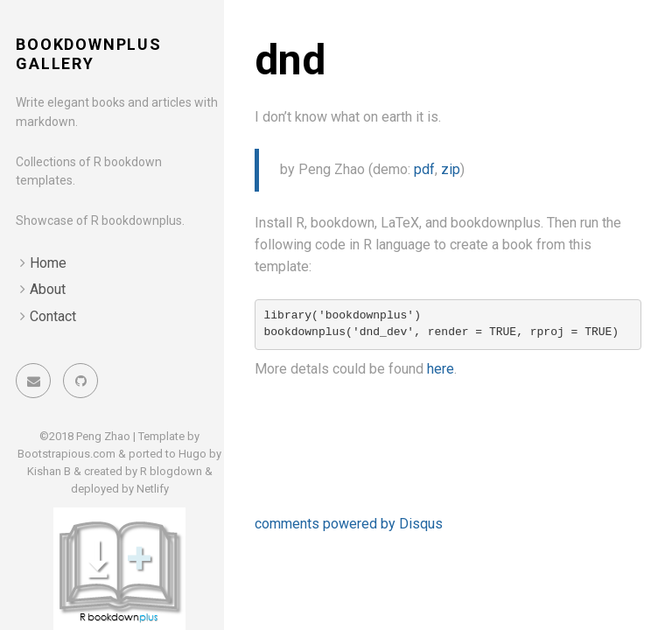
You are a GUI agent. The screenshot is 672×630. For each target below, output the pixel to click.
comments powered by (349, 524)
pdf (424, 169)
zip (451, 169)
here (441, 369)
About (48, 289)
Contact (53, 316)
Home (48, 263)
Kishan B (49, 471)
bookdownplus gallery (89, 54)
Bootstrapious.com (66, 454)
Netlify (153, 489)
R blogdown (171, 471)
